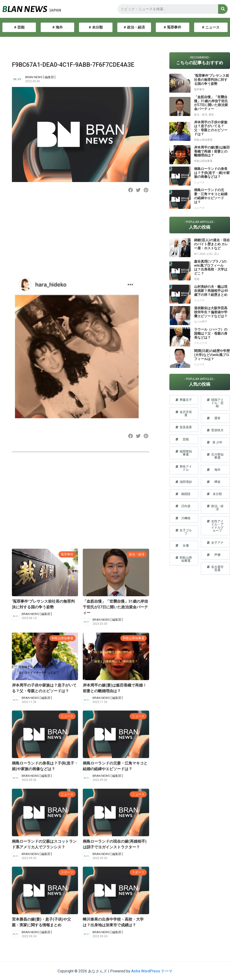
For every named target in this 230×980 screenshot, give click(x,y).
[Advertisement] (80, 238)
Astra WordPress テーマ (152, 971)
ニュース (67, 716)
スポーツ (67, 872)
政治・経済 (137, 554)
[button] (131, 190)
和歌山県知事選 (62, 638)
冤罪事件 (67, 554)
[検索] (223, 9)
